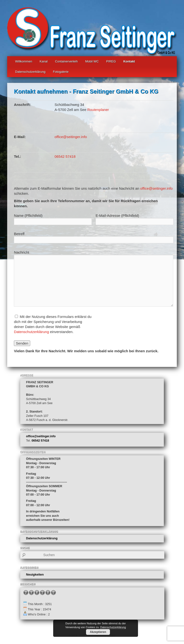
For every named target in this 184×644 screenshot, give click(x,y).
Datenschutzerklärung (30, 72)
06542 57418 (65, 156)
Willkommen (24, 61)
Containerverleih (66, 61)
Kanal (43, 61)
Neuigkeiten (35, 574)
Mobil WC (92, 61)
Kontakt (129, 61)
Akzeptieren (98, 632)
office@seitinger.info (71, 137)
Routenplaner (98, 110)
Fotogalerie (61, 72)
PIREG (111, 61)
